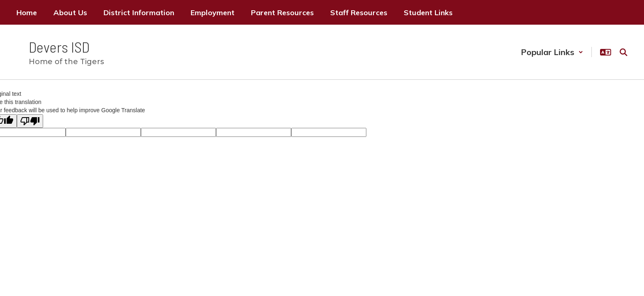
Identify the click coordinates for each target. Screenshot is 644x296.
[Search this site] (623, 52)
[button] (552, 52)
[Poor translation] (30, 121)
